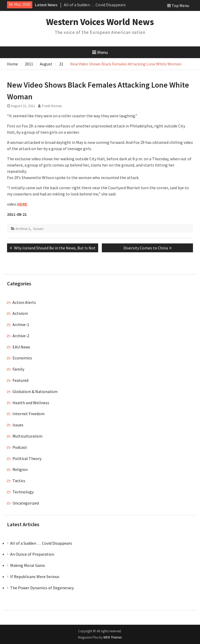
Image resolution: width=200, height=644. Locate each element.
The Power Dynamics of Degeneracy (42, 588)
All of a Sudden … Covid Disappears (95, 5)
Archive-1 (23, 229)
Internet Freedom (29, 414)
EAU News (21, 347)
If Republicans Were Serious (35, 576)
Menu (100, 52)
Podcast (20, 447)
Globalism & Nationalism (35, 391)
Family (18, 369)
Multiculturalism (27, 436)
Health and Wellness (31, 403)
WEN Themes (113, 637)
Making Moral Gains (28, 565)
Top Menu (178, 5)
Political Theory (27, 458)
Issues (38, 229)
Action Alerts (24, 302)
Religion (20, 469)
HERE (22, 204)
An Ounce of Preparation (32, 554)
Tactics (19, 481)
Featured (20, 380)
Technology (23, 492)
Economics (22, 358)
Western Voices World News (100, 22)
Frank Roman (52, 106)
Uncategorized (26, 503)
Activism (20, 313)
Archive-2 (21, 336)
